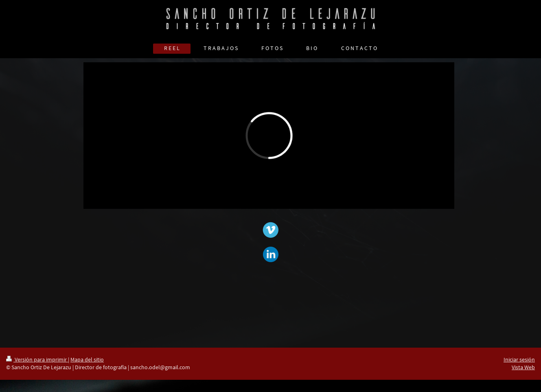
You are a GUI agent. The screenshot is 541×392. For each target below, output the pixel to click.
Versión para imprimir (37, 359)
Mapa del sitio (87, 359)
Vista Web (523, 367)
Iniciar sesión (519, 359)
